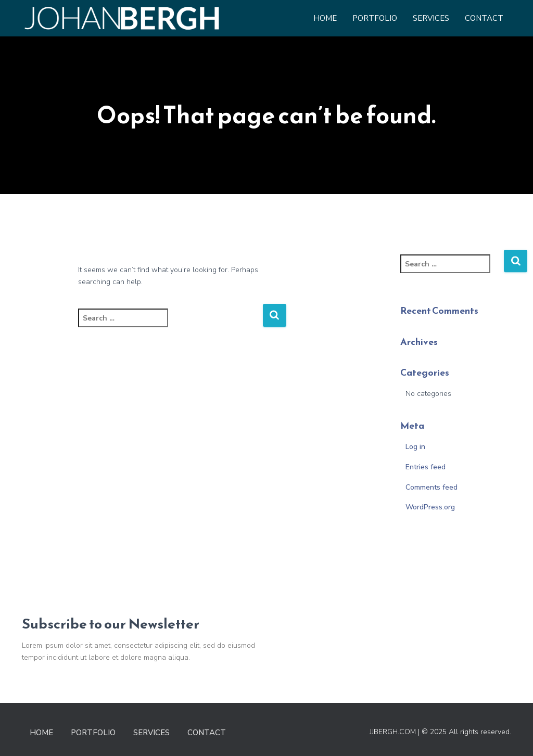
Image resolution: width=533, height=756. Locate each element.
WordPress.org (430, 507)
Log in (415, 447)
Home (325, 18)
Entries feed (426, 467)
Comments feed (432, 487)
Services (431, 18)
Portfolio (375, 18)
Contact (484, 18)
